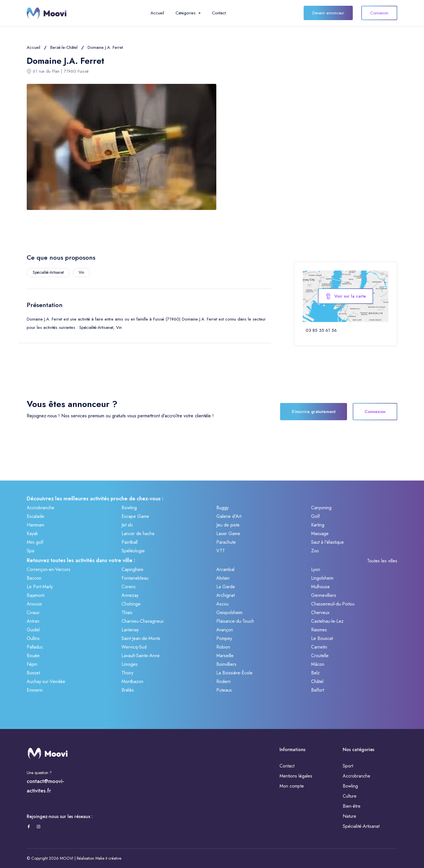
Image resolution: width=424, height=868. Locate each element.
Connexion (379, 13)
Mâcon (318, 664)
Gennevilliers (324, 595)
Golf (315, 516)
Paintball (130, 542)
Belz (315, 673)
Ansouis (34, 604)
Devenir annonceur (328, 13)
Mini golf (35, 542)
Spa (30, 551)
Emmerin (35, 690)
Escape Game (135, 516)
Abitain (223, 578)
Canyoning (321, 508)
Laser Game (228, 534)
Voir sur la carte (346, 296)
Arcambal (225, 569)
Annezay (130, 595)
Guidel (33, 630)
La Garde (226, 587)
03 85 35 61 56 (321, 330)
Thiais (127, 613)
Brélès (128, 690)
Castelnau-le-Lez (327, 621)
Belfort (318, 690)
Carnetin (319, 647)
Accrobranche (41, 508)
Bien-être (352, 806)
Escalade (35, 516)
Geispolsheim (229, 613)
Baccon (34, 578)
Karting (318, 525)
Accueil (157, 13)
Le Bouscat (322, 638)
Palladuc (35, 647)
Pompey (224, 638)
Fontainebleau (135, 578)
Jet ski (127, 525)
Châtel (317, 681)
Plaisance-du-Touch (235, 621)
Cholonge (131, 604)
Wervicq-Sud (134, 647)
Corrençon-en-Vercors (49, 569)
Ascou (222, 604)
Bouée (33, 656)
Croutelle (320, 656)
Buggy (222, 508)
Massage (320, 534)
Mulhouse (320, 587)
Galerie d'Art (229, 516)
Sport (348, 766)
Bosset (33, 673)
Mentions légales (296, 776)
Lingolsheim (322, 578)
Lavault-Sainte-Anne (141, 656)
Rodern (223, 681)
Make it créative (108, 858)
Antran (33, 621)
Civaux (33, 613)
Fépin (32, 664)
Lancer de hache (138, 534)
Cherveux (320, 613)
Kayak (32, 534)
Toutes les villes (382, 561)
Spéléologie (133, 551)
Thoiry (127, 673)
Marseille (225, 656)
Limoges (130, 664)
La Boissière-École (234, 673)
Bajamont (35, 595)
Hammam (35, 525)
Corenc (129, 587)
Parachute (226, 542)
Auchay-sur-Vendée (46, 681)
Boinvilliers (226, 664)
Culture (350, 796)
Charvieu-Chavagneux (143, 621)
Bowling (129, 508)
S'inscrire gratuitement (314, 412)
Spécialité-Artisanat (361, 826)
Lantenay (130, 630)
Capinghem (132, 569)
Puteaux (224, 690)
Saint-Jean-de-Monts (141, 638)
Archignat (226, 595)
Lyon (316, 569)
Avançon (225, 630)
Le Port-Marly (40, 587)
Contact (219, 13)
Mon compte (292, 786)
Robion (223, 647)
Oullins (33, 638)
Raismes (319, 630)
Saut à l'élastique (327, 542)
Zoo (315, 551)
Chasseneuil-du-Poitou (333, 604)
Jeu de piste (228, 525)
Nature (349, 816)
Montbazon (132, 681)
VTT (221, 551)
